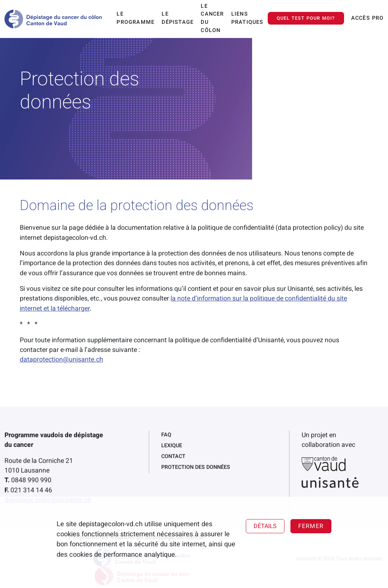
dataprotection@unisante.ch (61, 360)
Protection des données (196, 467)
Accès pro (368, 18)
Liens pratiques (247, 18)
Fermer (311, 526)
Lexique (172, 446)
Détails (265, 526)
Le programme (136, 18)
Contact (173, 456)
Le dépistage (178, 18)
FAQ (166, 435)
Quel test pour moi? (306, 18)
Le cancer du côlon (212, 18)
